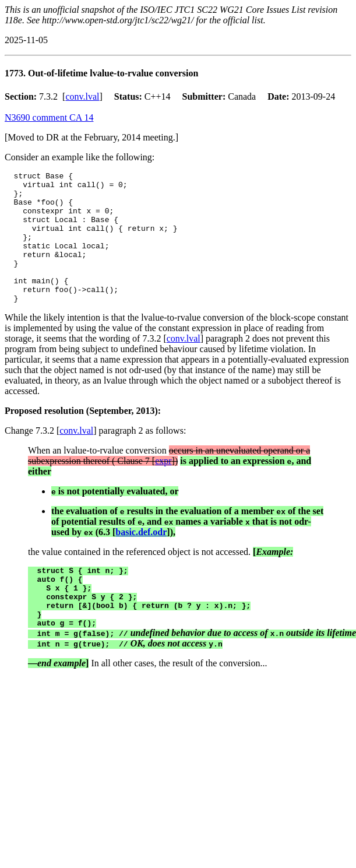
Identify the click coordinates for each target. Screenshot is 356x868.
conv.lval (82, 96)
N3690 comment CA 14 (49, 117)
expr (163, 487)
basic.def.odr (141, 558)
